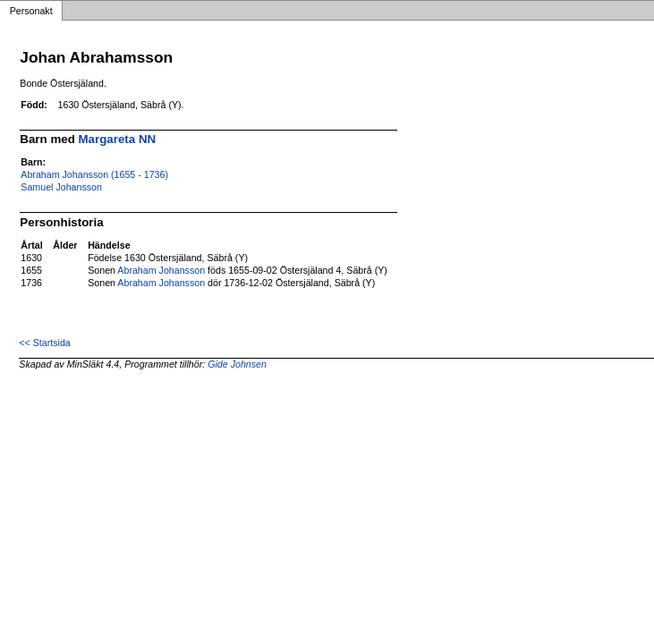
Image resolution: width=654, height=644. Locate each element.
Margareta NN (118, 139)
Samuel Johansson (61, 187)
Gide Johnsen (237, 364)
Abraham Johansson (161, 270)
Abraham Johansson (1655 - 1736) (94, 174)
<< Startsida (44, 343)
